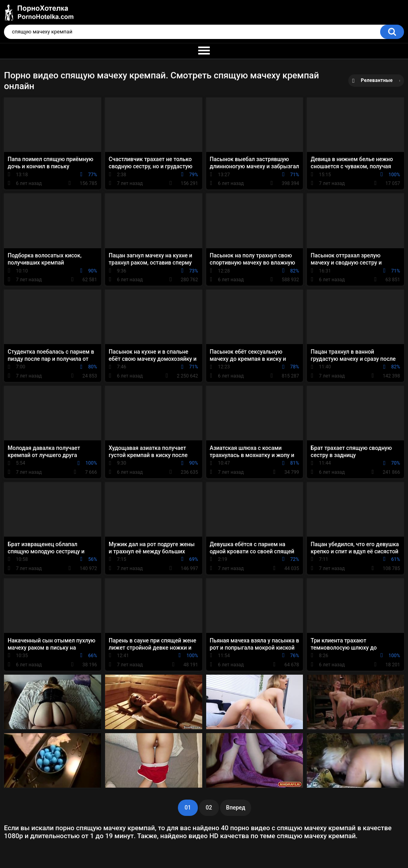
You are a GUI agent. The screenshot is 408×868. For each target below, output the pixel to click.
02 (209, 808)
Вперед (236, 808)
